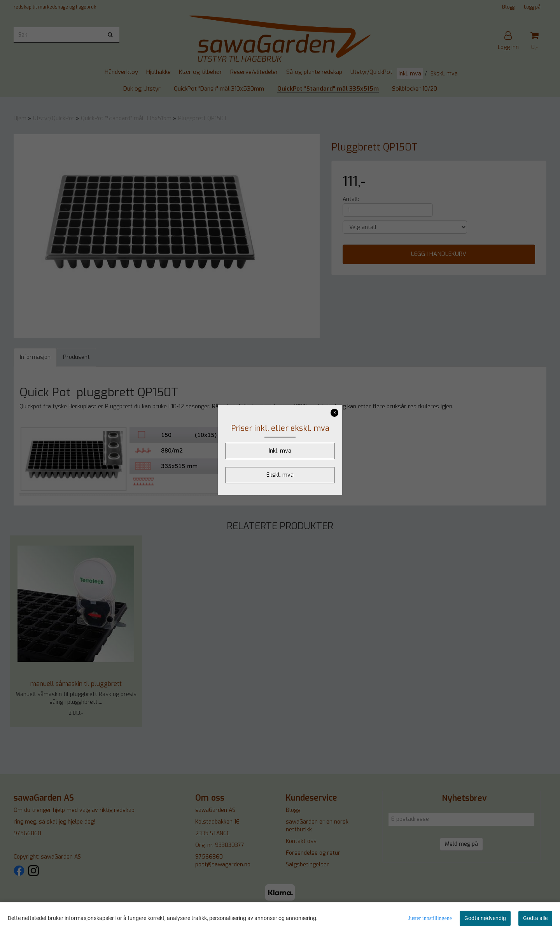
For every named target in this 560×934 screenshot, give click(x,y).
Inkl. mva (280, 451)
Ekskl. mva (280, 475)
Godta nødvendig (485, 918)
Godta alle (535, 918)
